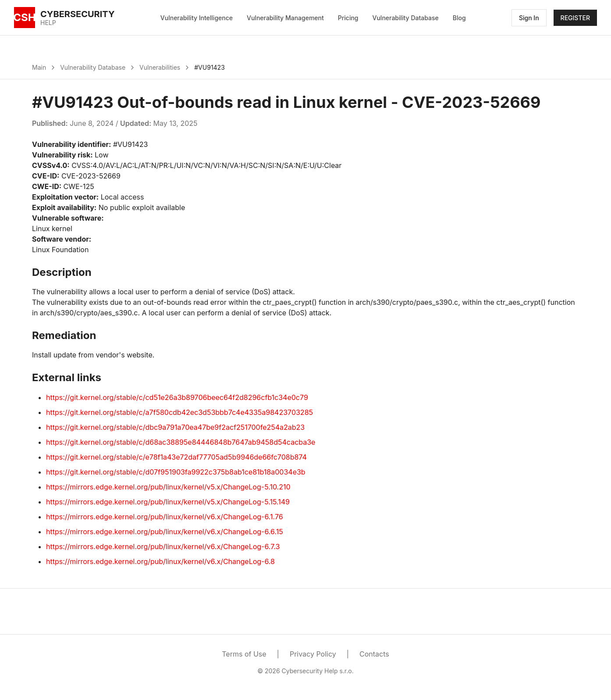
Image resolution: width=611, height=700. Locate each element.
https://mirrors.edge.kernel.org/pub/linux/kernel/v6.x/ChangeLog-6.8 (160, 561)
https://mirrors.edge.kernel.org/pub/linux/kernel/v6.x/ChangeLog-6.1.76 (165, 517)
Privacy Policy (313, 654)
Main (39, 67)
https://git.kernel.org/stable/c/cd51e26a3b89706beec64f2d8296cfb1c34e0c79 (177, 397)
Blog (459, 18)
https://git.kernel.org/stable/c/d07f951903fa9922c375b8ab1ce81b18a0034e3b (176, 472)
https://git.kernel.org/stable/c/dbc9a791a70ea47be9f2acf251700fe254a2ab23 (175, 427)
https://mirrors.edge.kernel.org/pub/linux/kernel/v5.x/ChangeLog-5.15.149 (168, 502)
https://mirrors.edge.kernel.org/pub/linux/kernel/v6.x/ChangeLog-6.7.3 (163, 546)
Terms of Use (244, 654)
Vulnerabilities (160, 67)
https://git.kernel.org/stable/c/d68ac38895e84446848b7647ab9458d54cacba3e (181, 442)
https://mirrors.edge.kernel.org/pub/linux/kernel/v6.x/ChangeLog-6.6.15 (165, 532)
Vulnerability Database (406, 18)
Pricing (348, 18)
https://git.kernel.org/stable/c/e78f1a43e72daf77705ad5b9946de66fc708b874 (176, 457)
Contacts (374, 654)
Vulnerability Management (285, 18)
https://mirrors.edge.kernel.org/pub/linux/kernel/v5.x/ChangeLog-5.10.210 (168, 487)
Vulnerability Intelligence (197, 18)
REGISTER (575, 18)
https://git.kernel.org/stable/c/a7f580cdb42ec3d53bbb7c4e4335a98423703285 (179, 412)
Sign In (529, 18)
